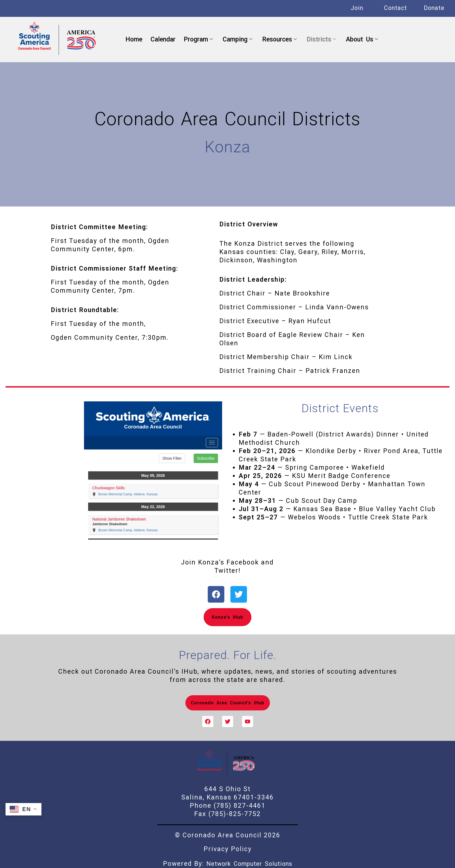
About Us (362, 39)
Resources (279, 39)
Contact (395, 8)
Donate (434, 8)
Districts (321, 39)
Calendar (163, 39)
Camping (237, 39)
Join (357, 8)
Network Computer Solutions (249, 864)
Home (134, 39)
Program (198, 39)
